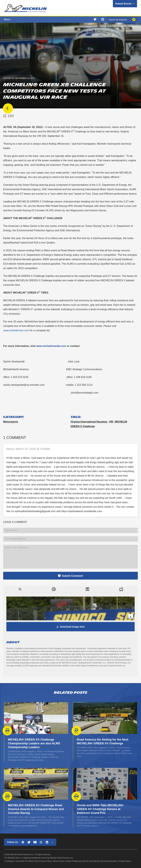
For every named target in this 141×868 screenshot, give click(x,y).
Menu (7, 19)
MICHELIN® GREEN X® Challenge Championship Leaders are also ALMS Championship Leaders (34, 743)
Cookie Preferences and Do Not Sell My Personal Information (91, 861)
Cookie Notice (125, 861)
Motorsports (11, 422)
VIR (111, 422)
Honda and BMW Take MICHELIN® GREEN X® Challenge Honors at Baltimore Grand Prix (100, 809)
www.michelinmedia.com (51, 346)
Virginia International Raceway (89, 422)
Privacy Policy (45, 861)
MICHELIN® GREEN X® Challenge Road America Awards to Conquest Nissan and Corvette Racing (36, 809)
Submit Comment (72, 576)
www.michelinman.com (16, 330)
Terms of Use (58, 861)
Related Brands (123, 4)
